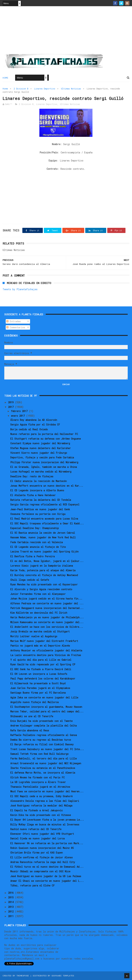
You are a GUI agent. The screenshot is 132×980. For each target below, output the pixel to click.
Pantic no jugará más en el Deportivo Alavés (40, 646)
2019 (12, 402)
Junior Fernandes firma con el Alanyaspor (38, 594)
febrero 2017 (20, 411)
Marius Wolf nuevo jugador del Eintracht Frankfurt (44, 641)
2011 (12, 916)
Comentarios (16, 327)
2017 (12, 407)
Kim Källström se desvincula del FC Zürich (39, 613)
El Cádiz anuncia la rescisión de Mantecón (38, 481)
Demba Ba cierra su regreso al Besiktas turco (41, 740)
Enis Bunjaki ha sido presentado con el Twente (41, 721)
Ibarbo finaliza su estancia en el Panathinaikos (43, 768)
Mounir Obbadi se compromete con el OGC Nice (40, 871)
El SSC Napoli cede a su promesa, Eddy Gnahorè (41, 796)
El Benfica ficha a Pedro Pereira (32, 556)
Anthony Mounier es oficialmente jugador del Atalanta (46, 650)
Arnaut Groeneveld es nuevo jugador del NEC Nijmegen (46, 763)
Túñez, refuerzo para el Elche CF (32, 885)
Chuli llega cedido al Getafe (30, 580)
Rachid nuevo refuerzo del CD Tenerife (36, 829)
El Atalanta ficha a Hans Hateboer (33, 495)
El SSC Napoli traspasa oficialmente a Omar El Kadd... (47, 523)
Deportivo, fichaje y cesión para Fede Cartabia (42, 457)
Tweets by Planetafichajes (20, 289)
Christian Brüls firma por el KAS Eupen (37, 853)
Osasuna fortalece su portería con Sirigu (38, 514)
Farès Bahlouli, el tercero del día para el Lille (43, 758)
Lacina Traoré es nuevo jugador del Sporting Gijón (44, 552)
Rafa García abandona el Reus (30, 730)
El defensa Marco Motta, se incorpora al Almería (43, 773)
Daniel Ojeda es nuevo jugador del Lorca (37, 838)
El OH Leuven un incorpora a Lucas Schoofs (39, 674)
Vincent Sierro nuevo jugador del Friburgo (39, 453)
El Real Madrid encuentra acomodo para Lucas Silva (44, 519)
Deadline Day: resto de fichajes (32, 476)
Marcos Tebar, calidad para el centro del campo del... (47, 711)
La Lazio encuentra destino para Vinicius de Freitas (46, 655)
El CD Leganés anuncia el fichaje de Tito (38, 547)
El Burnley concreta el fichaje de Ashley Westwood (44, 575)
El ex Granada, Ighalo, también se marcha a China (44, 467)
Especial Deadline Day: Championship (35, 528)
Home (5, 78)
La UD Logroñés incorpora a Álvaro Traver (38, 782)
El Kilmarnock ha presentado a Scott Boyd (38, 683)
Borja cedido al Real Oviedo (29, 429)
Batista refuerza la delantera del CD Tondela (41, 500)
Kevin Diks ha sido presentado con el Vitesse (41, 815)
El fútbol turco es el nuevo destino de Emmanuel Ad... (47, 867)
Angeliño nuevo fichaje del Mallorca (34, 702)
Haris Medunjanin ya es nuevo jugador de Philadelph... (47, 617)
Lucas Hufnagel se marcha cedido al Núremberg (41, 472)
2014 (12, 902)
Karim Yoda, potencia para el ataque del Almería (43, 570)
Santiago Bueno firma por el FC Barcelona (38, 693)
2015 (12, 897)
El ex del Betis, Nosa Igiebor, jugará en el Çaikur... (47, 561)
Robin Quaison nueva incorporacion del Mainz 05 (42, 848)
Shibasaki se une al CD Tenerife (32, 716)
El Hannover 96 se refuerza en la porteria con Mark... (47, 843)
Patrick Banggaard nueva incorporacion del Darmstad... (47, 608)
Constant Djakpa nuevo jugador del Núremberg (40, 443)
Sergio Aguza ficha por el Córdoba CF (35, 425)
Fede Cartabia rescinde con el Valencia (37, 542)
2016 (12, 893)
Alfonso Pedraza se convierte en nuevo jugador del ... (47, 603)
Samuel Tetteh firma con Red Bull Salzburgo (39, 754)
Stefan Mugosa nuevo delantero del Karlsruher (41, 448)
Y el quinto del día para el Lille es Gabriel (41, 660)
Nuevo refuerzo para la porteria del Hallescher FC (44, 434)
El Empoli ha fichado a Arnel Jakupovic (37, 810)
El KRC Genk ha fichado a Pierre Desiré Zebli (41, 669)
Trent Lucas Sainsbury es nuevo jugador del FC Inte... (47, 749)
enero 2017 (19, 416)
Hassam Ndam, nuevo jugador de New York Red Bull (43, 537)
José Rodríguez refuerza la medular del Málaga (41, 806)
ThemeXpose (23, 976)
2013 (12, 907)
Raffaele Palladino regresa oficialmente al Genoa (44, 735)
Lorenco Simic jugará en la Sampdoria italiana (42, 566)
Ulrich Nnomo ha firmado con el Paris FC (37, 777)
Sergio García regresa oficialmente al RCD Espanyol (45, 504)
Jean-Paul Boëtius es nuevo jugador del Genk (40, 509)
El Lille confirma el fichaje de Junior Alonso (42, 857)
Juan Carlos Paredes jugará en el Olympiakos (40, 688)
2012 (12, 912)
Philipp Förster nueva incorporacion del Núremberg (44, 462)
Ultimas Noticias (71, 89)
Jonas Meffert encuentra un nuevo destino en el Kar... (47, 486)
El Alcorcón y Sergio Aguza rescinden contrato (41, 589)
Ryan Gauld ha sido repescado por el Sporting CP (43, 664)
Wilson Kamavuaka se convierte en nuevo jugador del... (47, 622)
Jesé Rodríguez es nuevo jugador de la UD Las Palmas (46, 876)
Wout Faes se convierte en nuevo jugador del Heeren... (47, 791)
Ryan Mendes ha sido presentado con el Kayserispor (44, 584)
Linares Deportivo (45, 89)
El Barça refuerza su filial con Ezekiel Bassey (42, 744)
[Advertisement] (66, 31)
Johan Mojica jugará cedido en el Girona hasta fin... (46, 599)
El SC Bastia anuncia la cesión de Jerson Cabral (43, 533)
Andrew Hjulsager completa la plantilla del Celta (43, 726)
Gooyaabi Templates (63, 976)
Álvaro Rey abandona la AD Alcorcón (34, 420)
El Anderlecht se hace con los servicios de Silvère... (47, 627)
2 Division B (21, 89)
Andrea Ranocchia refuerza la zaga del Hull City (43, 862)
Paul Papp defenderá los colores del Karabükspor (43, 679)
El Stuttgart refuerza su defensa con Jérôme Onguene (46, 439)
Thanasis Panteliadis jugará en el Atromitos (40, 787)
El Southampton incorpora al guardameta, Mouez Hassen (46, 707)
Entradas (14, 321)
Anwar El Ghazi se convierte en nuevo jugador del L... (47, 881)
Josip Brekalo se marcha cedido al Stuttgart (40, 631)
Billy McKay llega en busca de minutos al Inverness (45, 824)
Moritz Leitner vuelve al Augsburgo (34, 636)
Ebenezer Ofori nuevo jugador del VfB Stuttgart (42, 834)
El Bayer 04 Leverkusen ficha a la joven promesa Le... (47, 820)
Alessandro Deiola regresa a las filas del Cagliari (45, 801)
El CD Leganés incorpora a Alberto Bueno (37, 490)
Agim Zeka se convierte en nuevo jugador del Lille (44, 697)
